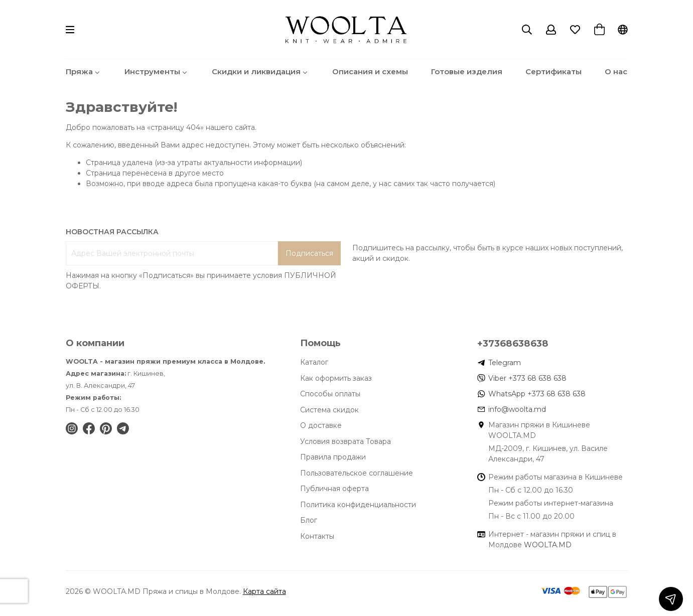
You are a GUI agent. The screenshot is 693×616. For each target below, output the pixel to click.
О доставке (321, 425)
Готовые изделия (467, 71)
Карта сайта (264, 591)
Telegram (505, 363)
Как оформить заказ (336, 378)
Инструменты (157, 71)
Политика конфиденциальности (358, 505)
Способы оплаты (330, 394)
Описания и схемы (370, 71)
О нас (616, 71)
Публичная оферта (334, 489)
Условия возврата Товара (345, 441)
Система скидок (329, 410)
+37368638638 (513, 343)
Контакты (317, 536)
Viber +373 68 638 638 (527, 378)
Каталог (314, 362)
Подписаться (309, 253)
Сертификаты (553, 71)
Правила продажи (333, 457)
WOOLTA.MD (548, 545)
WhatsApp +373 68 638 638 (537, 394)
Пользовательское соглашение (357, 473)
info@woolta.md (517, 409)
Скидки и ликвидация (260, 71)
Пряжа (84, 71)
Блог (309, 520)
